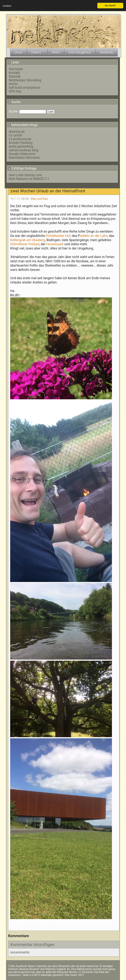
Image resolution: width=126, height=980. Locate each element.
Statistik (15, 76)
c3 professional (20, 139)
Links (14, 62)
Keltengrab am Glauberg (28, 240)
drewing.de (17, 132)
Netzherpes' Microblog (25, 80)
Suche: (15, 102)
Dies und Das (39, 199)
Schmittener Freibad (25, 244)
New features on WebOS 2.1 (29, 179)
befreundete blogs (23, 125)
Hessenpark (55, 244)
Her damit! (110, 5)
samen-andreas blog (23, 150)
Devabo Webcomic (22, 154)
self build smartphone (24, 88)
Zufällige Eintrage (23, 168)
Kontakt (14, 73)
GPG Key (15, 91)
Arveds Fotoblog (21, 143)
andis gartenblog (21, 146)
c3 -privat (15, 135)
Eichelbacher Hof (58, 236)
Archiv (13, 84)
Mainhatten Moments (24, 158)
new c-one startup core (25, 175)
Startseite (16, 69)
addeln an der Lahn (94, 236)
